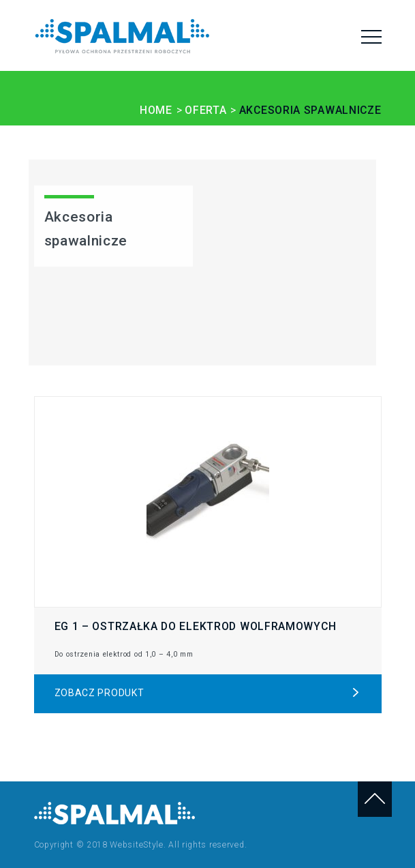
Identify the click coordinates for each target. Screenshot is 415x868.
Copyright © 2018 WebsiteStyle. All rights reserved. (141, 845)
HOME (156, 110)
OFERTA (205, 110)
